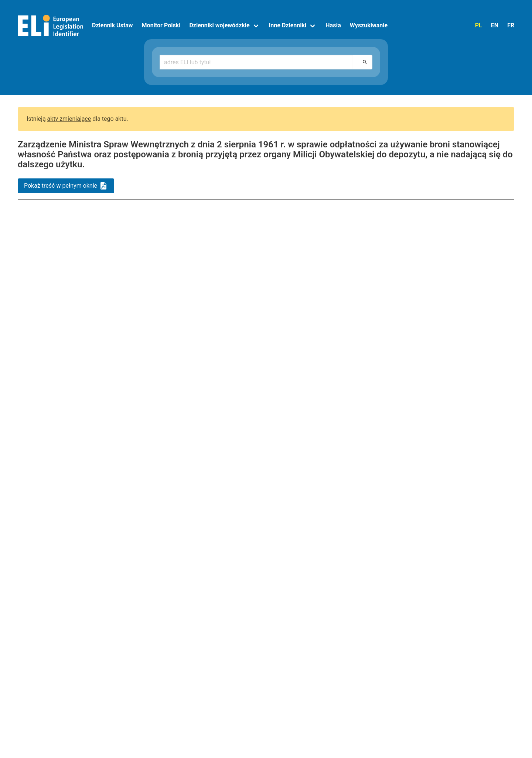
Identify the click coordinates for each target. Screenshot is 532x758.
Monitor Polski (161, 25)
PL (479, 25)
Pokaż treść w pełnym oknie (61, 186)
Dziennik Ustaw (112, 25)
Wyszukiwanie (369, 25)
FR (511, 25)
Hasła (333, 25)
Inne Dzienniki (288, 25)
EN (495, 25)
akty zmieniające (69, 119)
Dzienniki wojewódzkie (219, 25)
